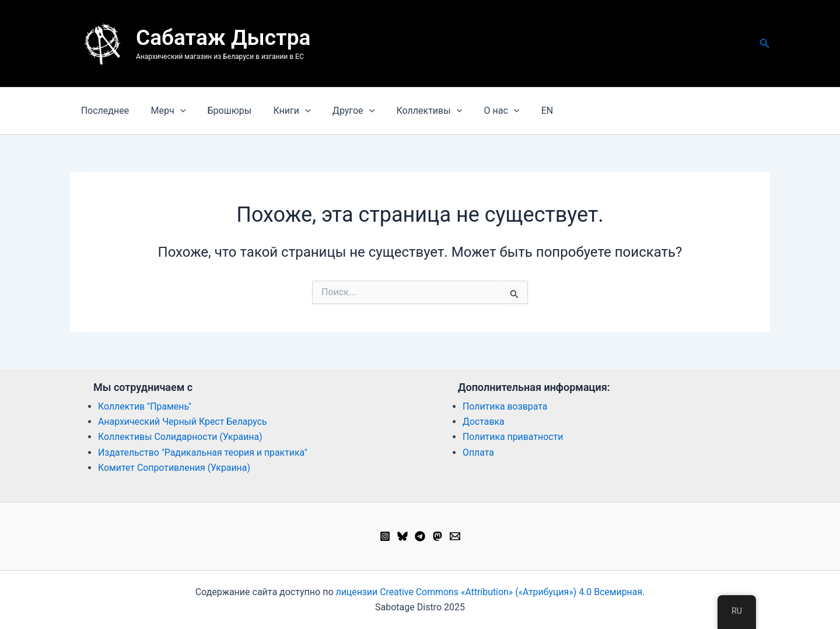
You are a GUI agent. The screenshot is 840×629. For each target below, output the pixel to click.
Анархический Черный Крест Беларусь (183, 422)
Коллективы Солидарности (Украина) (181, 437)
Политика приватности (513, 437)
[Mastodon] (437, 536)
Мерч (164, 111)
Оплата (478, 452)
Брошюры (222, 111)
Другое (339, 111)
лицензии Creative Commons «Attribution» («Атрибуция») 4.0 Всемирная (489, 592)
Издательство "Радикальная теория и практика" (204, 452)
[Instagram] (385, 536)
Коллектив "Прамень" (145, 406)
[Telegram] (420, 536)
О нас (482, 111)
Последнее (104, 111)
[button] (765, 43)
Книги (281, 111)
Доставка (484, 422)
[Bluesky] (402, 536)
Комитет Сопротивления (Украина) (175, 468)
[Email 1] (455, 536)
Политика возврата (505, 406)
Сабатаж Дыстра (223, 38)
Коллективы (412, 111)
